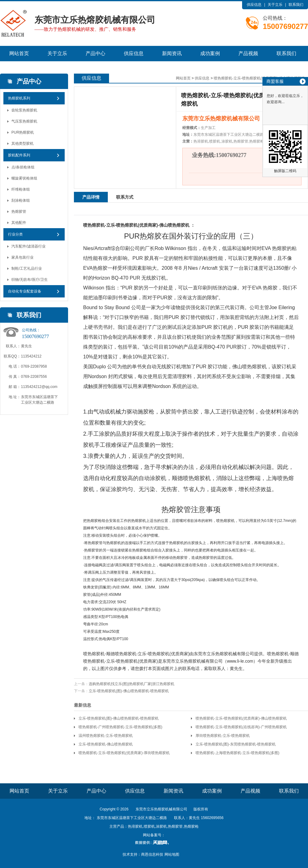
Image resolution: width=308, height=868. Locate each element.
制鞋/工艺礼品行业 (27, 268)
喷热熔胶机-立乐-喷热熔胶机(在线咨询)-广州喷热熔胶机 (241, 727)
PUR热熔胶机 (23, 132)
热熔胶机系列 (19, 98)
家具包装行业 (22, 257)
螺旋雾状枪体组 (24, 178)
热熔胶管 (19, 212)
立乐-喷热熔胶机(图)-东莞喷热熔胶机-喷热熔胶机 (236, 744)
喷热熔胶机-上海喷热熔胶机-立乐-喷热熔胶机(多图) (237, 753)
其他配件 (19, 223)
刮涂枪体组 (21, 200)
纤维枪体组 (21, 189)
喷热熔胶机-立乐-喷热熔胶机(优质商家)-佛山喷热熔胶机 (241, 718)
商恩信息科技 (152, 854)
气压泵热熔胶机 (24, 121)
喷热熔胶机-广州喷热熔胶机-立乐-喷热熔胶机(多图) (120, 727)
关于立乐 (275, 5)
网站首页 (19, 53)
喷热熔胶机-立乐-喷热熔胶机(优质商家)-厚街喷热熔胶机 (124, 753)
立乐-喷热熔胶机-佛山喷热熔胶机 (106, 744)
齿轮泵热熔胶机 (24, 110)
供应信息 (254, 5)
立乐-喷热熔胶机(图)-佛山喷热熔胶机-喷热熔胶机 (129, 691)
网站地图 (172, 854)
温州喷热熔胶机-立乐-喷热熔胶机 (106, 736)
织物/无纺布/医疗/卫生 (30, 280)
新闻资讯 (172, 53)
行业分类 (15, 234)
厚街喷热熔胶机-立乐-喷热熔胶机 (223, 736)
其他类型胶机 (22, 143)
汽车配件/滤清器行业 (28, 246)
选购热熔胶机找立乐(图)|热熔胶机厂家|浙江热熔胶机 (132, 684)
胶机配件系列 (19, 155)
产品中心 (95, 53)
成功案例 (210, 53)
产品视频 (248, 53)
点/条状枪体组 (23, 167)
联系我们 (296, 5)
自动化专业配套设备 (25, 291)
